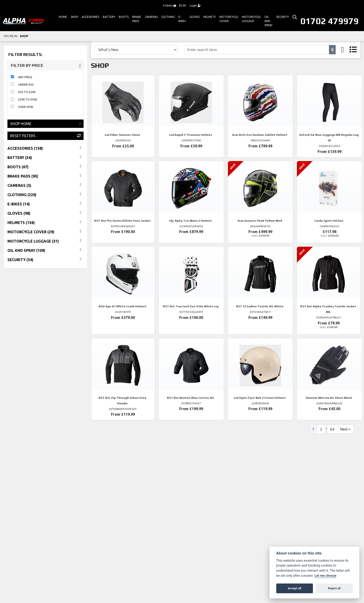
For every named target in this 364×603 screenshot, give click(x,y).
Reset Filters (45, 136)
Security (283, 17)
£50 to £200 (27, 92)
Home (63, 17)
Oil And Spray (268, 21)
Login (195, 5)
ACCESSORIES (90, 17)
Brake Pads (137, 19)
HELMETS (210, 17)
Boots (124, 17)
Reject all (334, 588)
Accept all (295, 588)
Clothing (168, 17)
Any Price (25, 77)
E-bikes (182, 19)
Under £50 (26, 84)
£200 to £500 (28, 99)
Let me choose (326, 576)
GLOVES (195, 17)
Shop (74, 17)
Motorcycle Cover (229, 19)
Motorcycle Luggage (251, 19)
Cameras (151, 17)
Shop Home (45, 124)
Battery (109, 17)
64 (332, 429)
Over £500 (26, 107)
